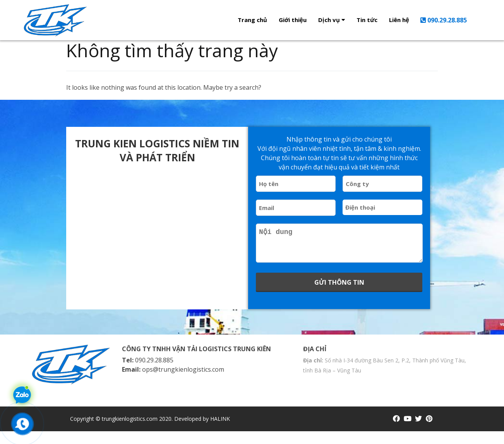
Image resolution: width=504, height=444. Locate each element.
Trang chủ (252, 20)
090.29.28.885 (444, 20)
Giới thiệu (293, 20)
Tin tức (367, 20)
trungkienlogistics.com (130, 431)
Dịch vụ (332, 20)
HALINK (220, 431)
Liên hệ (399, 20)
